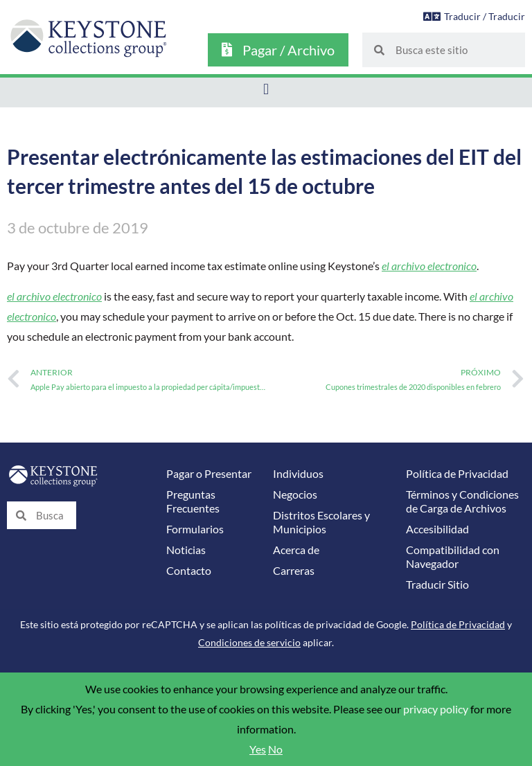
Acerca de (296, 550)
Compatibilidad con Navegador (453, 557)
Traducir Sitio (437, 585)
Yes (258, 749)
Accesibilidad (437, 529)
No (275, 749)
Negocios (295, 495)
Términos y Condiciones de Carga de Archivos (462, 501)
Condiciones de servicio (249, 642)
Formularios (195, 529)
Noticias (186, 550)
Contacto (189, 571)
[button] (266, 89)
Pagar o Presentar (209, 474)
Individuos (298, 474)
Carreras (294, 571)
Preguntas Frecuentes (193, 501)
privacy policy (436, 709)
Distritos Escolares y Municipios (321, 522)
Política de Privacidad (457, 474)
